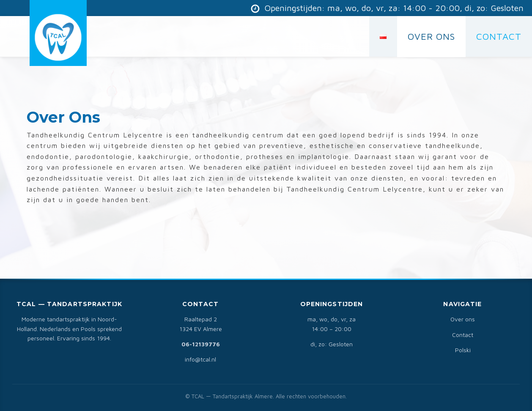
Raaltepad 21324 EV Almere (201, 324)
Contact (463, 335)
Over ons (463, 319)
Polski (463, 350)
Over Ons (431, 36)
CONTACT (499, 36)
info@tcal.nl (200, 359)
